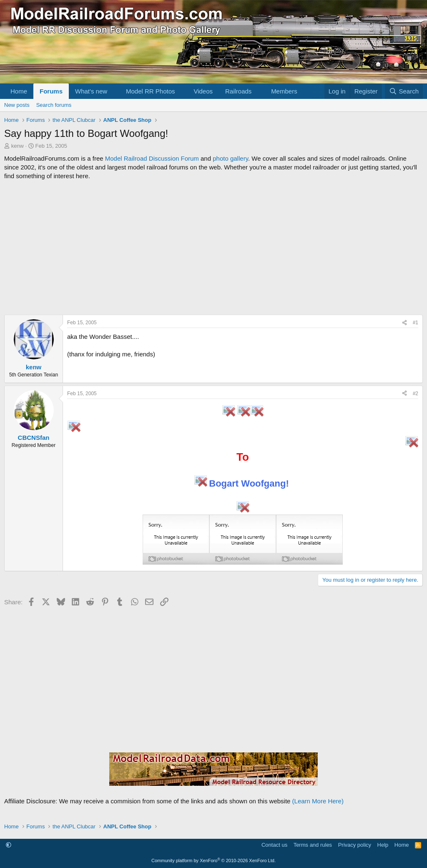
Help (383, 845)
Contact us (274, 845)
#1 (416, 323)
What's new (91, 91)
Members (284, 91)
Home (19, 91)
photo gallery (230, 158)
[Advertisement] (213, 247)
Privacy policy (355, 845)
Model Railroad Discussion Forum (152, 158)
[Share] (404, 323)
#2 (416, 394)
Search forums (54, 105)
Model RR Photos (151, 91)
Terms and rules (313, 845)
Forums (51, 91)
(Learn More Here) (318, 801)
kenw (18, 146)
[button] (114, 91)
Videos (203, 91)
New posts (17, 105)
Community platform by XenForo (213, 860)
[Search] (404, 91)
